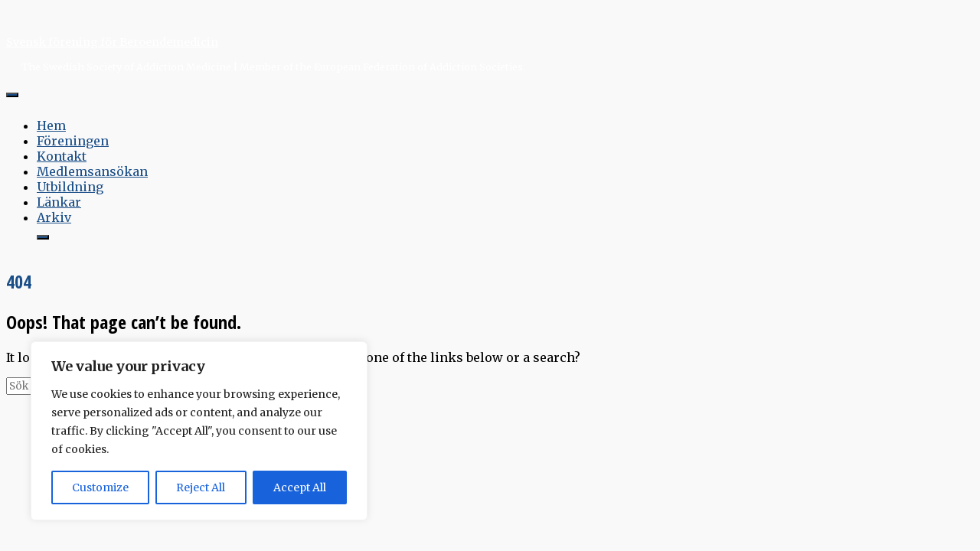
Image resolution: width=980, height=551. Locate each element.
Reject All (201, 487)
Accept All (300, 487)
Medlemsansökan (92, 171)
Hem (51, 126)
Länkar (59, 202)
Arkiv (54, 217)
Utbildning (70, 187)
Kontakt (62, 156)
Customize (100, 487)
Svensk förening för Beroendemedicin (112, 42)
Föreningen (73, 141)
